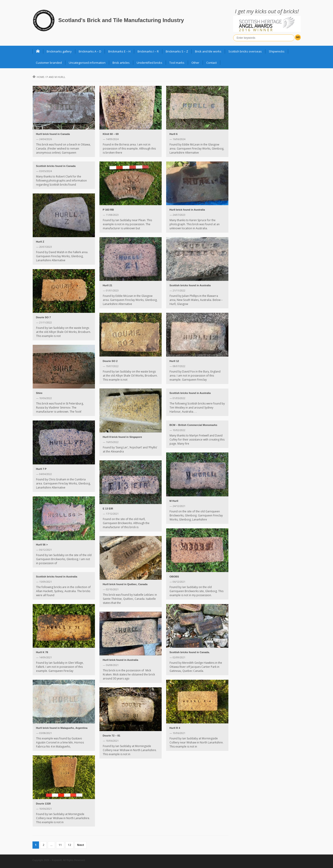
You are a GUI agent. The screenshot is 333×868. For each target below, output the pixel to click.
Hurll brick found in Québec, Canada (125, 584)
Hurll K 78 (42, 652)
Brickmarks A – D (90, 51)
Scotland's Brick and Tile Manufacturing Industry (121, 20)
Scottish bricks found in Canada (56, 166)
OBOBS (174, 577)
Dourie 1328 (43, 804)
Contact (211, 63)
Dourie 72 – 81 (112, 736)
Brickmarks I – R (148, 51)
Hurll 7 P (41, 469)
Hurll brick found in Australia (187, 210)
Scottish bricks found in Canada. (190, 652)
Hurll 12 (174, 361)
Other (195, 63)
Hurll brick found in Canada (53, 134)
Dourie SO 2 (110, 361)
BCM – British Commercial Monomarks (193, 425)
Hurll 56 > (42, 545)
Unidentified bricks (149, 63)
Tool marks (177, 63)
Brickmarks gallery (59, 51)
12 (69, 845)
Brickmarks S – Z (177, 51)
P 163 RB (108, 210)
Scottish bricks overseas (245, 51)
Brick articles (121, 63)
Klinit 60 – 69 (111, 134)
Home (38, 77)
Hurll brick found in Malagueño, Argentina (62, 728)
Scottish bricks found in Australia (190, 285)
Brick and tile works (208, 51)
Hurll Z (40, 242)
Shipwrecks (277, 51)
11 (60, 845)
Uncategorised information (87, 63)
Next (81, 845)
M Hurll (174, 501)
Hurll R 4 (175, 728)
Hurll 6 (174, 134)
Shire (39, 393)
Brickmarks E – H (119, 51)
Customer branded (49, 63)
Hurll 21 (108, 285)
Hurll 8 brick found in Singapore (122, 437)
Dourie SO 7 (44, 317)
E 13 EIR (108, 509)
